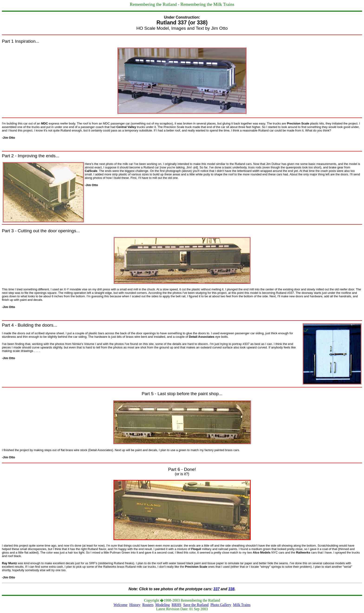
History (135, 605)
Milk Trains (242, 605)
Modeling (162, 605)
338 (231, 589)
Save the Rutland (196, 605)
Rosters (148, 605)
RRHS (176, 605)
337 (216, 589)
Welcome (120, 605)
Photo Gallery (221, 605)
